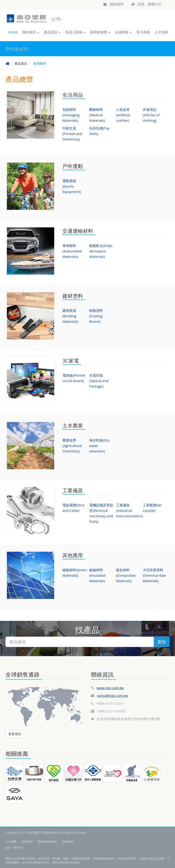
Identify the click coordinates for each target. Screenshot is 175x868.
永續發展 (123, 32)
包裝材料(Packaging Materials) (71, 115)
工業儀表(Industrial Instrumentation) (129, 510)
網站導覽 (27, 841)
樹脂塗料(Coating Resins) (96, 316)
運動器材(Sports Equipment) (72, 186)
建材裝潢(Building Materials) (70, 316)
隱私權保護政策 (47, 841)
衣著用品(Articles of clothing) (151, 115)
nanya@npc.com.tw (112, 695)
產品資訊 (52, 32)
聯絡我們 (113, 4)
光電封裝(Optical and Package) (99, 381)
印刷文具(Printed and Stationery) (72, 134)
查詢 (162, 642)
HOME (13, 32)
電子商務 (143, 32)
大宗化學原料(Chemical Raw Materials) (154, 575)
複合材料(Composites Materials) (126, 575)
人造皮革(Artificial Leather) (123, 115)
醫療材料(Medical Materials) (97, 115)
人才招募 (161, 32)
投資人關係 (75, 32)
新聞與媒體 (100, 32)
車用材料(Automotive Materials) (72, 251)
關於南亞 (31, 32)
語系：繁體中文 (147, 4)
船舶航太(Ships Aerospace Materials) (101, 251)
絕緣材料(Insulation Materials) (98, 575)
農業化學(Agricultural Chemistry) (72, 446)
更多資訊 (15, 734)
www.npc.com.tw (110, 688)
